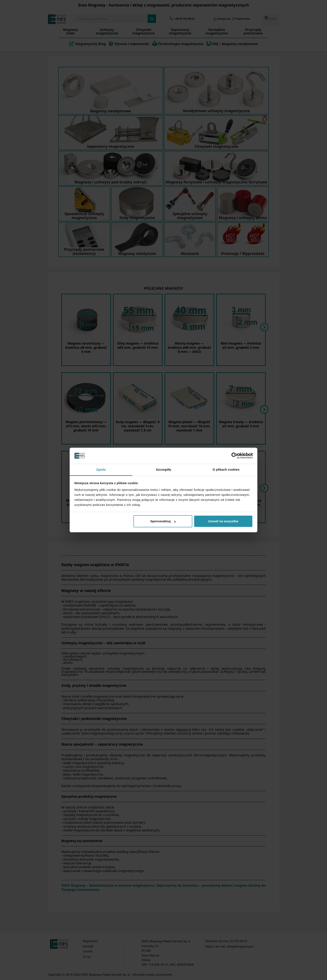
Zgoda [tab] (101, 469)
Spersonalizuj (163, 521)
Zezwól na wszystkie (223, 521)
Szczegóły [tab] (163, 469)
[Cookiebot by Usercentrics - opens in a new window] (235, 456)
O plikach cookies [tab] (226, 469)
